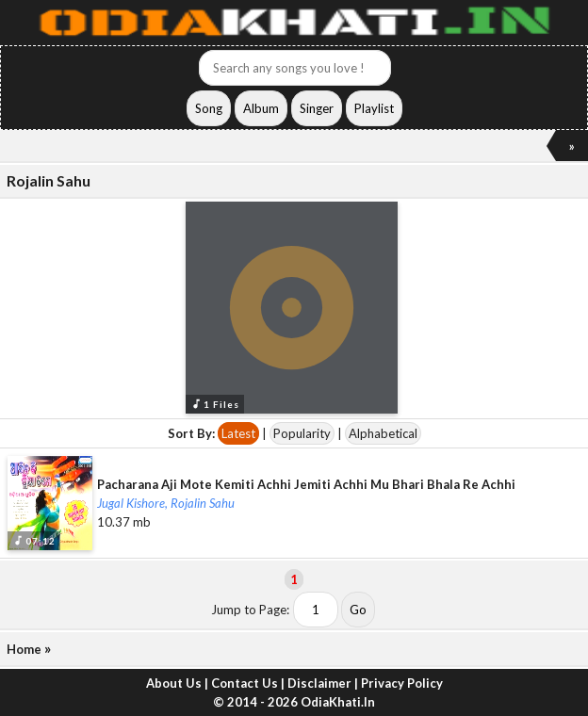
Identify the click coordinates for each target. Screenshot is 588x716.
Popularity (302, 433)
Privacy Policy (402, 683)
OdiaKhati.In (338, 702)
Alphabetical (383, 433)
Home (24, 649)
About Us (174, 683)
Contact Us (245, 683)
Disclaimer (319, 683)
